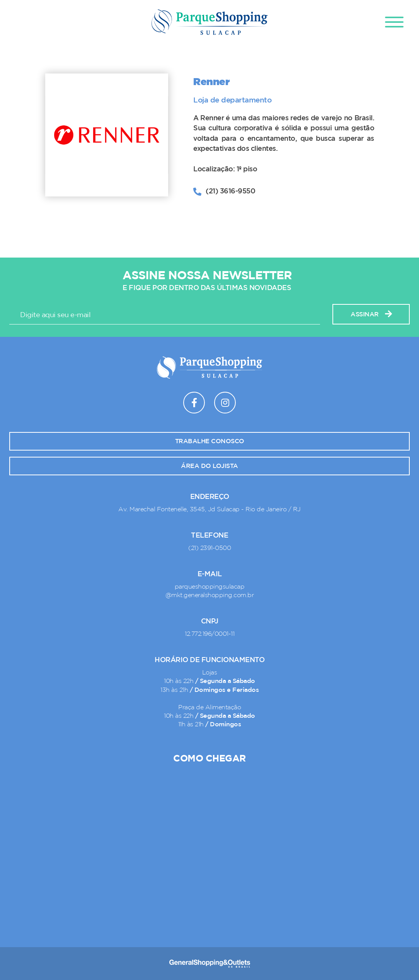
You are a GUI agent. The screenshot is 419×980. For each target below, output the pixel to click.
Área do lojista (209, 466)
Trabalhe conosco (210, 441)
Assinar (371, 314)
